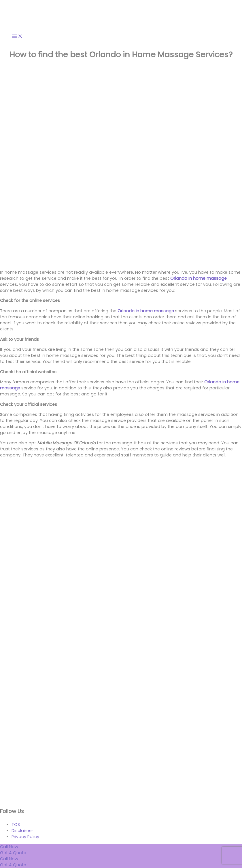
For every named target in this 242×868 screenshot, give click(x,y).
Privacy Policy (25, 837)
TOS (16, 825)
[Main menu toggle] (17, 37)
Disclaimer (22, 831)
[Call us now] (9, 859)
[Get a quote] (13, 865)
